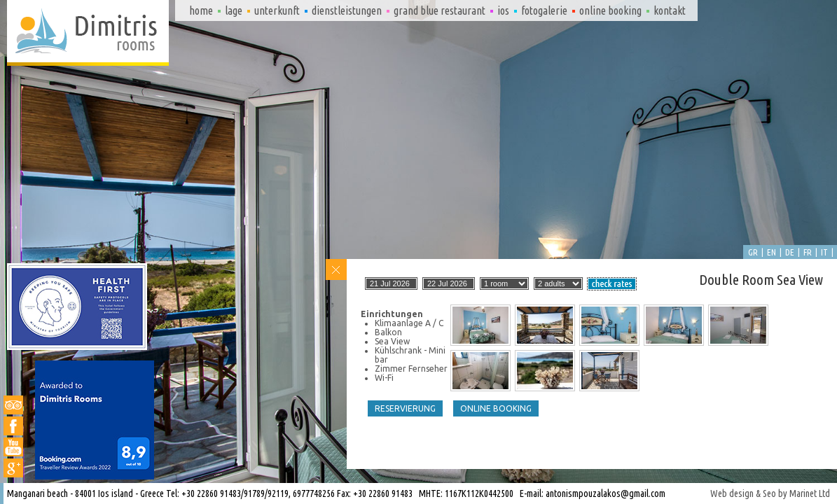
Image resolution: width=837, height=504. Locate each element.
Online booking (610, 10)
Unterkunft (277, 10)
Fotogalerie (544, 10)
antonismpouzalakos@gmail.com (606, 493)
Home (201, 10)
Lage (234, 10)
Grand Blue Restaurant (440, 10)
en (772, 252)
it (824, 252)
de (790, 252)
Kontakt (670, 10)
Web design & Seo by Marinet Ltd (770, 493)
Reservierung (405, 408)
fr (808, 252)
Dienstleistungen (347, 10)
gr (753, 252)
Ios (503, 10)
